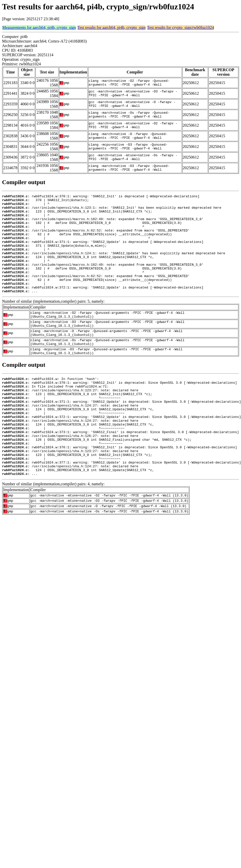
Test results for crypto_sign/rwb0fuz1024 (180, 27)
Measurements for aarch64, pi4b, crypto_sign (39, 27)
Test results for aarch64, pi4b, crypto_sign (112, 27)
